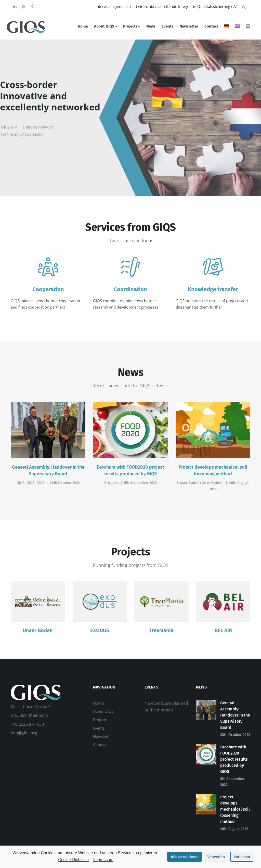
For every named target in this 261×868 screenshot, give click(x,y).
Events (167, 26)
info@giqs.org (24, 733)
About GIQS (106, 26)
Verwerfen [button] (216, 857)
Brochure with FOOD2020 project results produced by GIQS (234, 759)
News (151, 26)
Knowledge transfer (213, 289)
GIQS (21, 483)
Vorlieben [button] (242, 857)
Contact (211, 26)
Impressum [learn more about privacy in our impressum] (103, 860)
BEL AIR (223, 630)
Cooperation (48, 289)
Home (83, 26)
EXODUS (100, 630)
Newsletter (189, 26)
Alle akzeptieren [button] (185, 857)
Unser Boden (38, 630)
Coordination (130, 289)
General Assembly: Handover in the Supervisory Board (235, 715)
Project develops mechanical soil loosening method (235, 809)
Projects (132, 26)
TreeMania (161, 630)
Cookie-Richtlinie (73, 860)
